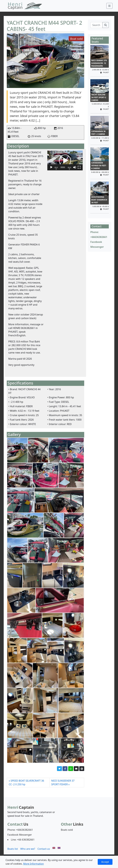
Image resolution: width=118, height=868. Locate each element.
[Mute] (75, 167)
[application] (65, 160)
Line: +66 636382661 (23, 840)
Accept (105, 862)
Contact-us (44, 849)
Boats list (13, 849)
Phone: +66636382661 (20, 830)
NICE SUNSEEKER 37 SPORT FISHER (63, 783)
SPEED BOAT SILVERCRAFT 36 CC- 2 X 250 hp (26, 783)
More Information (33, 864)
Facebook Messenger (20, 835)
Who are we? (28, 849)
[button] (65, 161)
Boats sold (67, 830)
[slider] (63, 167)
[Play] (51, 167)
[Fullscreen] (79, 167)
